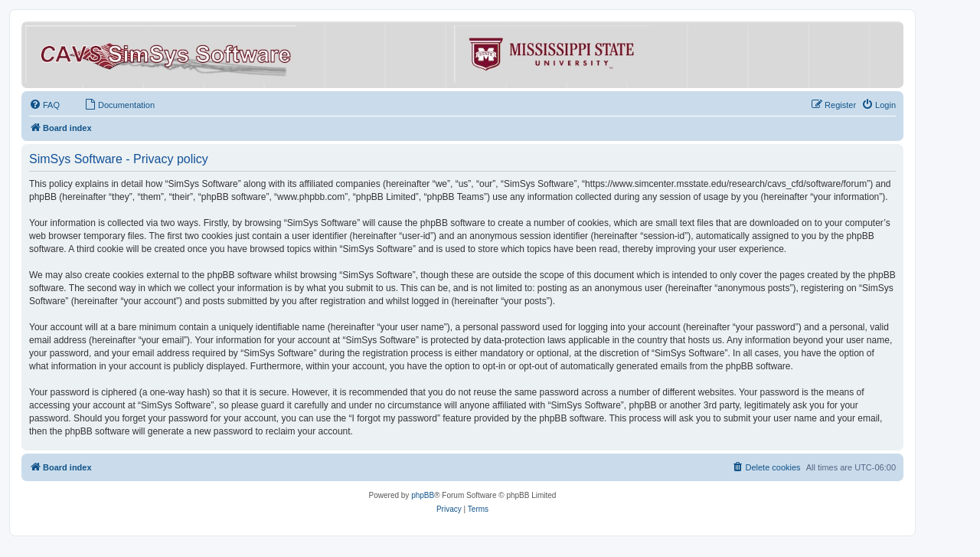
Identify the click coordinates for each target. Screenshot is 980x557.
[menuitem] (44, 105)
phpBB (423, 495)
